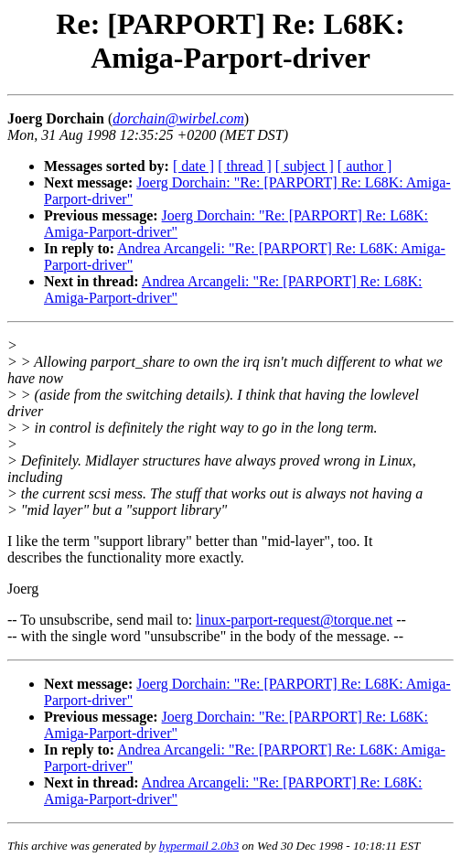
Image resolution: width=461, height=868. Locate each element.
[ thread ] (245, 166)
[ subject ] (305, 166)
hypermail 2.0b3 (199, 846)
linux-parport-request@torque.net (294, 620)
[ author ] (365, 166)
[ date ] (193, 166)
